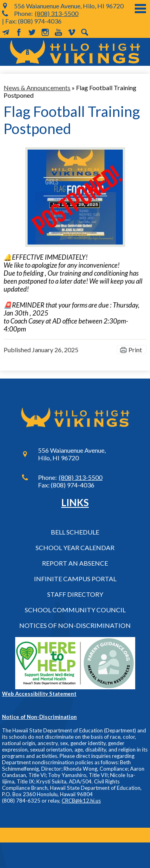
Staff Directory (75, 594)
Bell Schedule (75, 532)
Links (75, 502)
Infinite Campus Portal (75, 579)
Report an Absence (75, 563)
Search (85, 32)
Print (135, 350)
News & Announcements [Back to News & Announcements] (37, 88)
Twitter (32, 32)
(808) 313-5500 (57, 13)
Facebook (19, 32)
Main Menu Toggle (140, 9)
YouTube (58, 32)
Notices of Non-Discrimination (75, 625)
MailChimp (6, 32)
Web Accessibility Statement (39, 694)
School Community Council (75, 610)
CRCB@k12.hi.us (81, 801)
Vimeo (72, 32)
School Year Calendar (75, 547)
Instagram (45, 32)
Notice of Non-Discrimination (39, 717)
